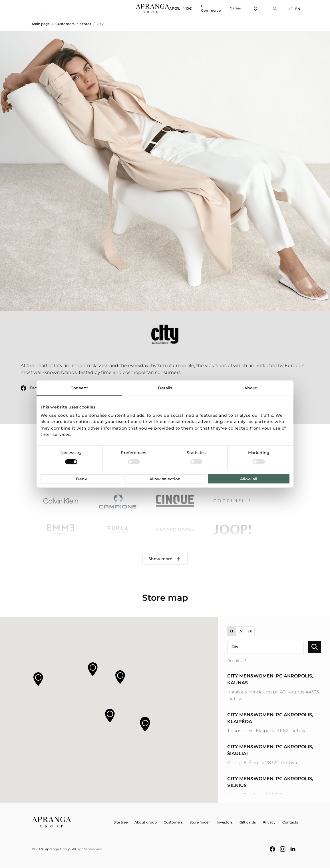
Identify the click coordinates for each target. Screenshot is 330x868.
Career (233, 8)
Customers (65, 24)
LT (289, 9)
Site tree (121, 822)
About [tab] (251, 388)
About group (146, 822)
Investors (225, 822)
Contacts (290, 822)
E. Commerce (209, 8)
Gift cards (248, 822)
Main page (41, 24)
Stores (86, 24)
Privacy (269, 822)
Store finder (200, 822)
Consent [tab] (79, 388)
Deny (82, 479)
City (100, 24)
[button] (110, 716)
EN (295, 9)
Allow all (249, 479)
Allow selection (165, 479)
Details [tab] (165, 388)
